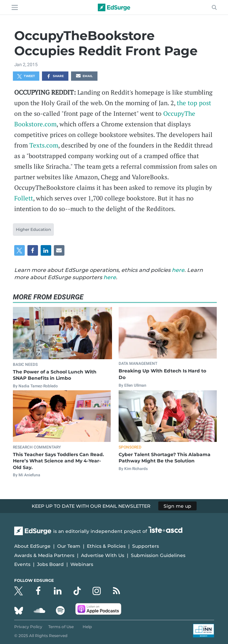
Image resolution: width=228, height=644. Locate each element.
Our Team (69, 546)
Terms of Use (61, 627)
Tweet (26, 76)
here (178, 270)
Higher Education (33, 229)
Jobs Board (50, 564)
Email (84, 76)
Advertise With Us (103, 555)
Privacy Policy (28, 627)
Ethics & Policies (106, 546)
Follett (24, 198)
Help (87, 627)
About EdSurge (32, 546)
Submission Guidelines (158, 555)
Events (22, 564)
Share (55, 76)
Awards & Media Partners (44, 555)
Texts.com (44, 145)
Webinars (82, 564)
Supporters (146, 546)
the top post (194, 103)
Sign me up (177, 506)
